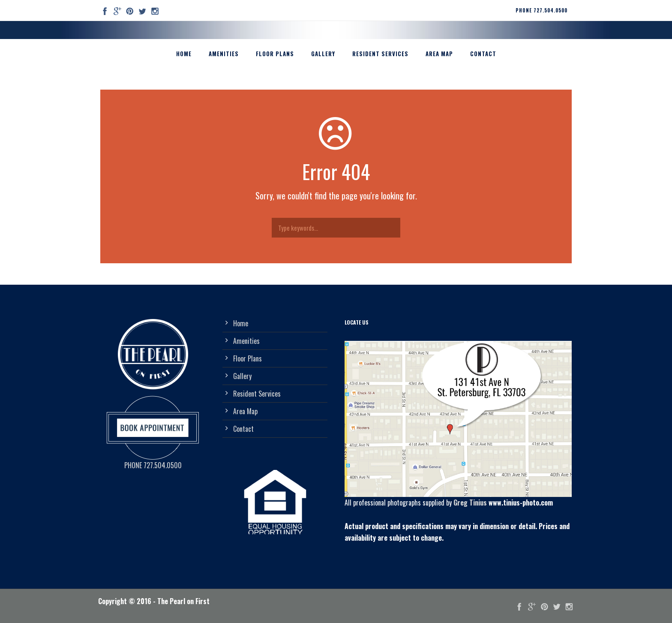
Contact (483, 54)
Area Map (439, 54)
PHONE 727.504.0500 (541, 10)
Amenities (224, 54)
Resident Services (380, 54)
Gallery (323, 54)
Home (184, 54)
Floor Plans (275, 54)
